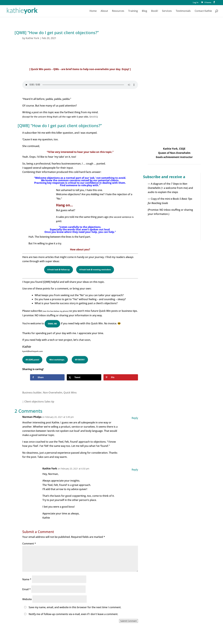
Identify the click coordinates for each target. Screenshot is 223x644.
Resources (118, 11)
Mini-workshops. (57, 360)
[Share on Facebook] (47, 377)
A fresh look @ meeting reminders (95, 270)
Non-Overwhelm (53, 393)
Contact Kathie (203, 11)
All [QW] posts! (32, 360)
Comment (29, 544)
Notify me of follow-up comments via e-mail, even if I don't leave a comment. (71, 614)
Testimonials (183, 11)
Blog (144, 11)
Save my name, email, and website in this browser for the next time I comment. (75, 607)
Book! (155, 11)
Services (167, 11)
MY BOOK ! (80, 360)
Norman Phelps (32, 417)
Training (133, 11)
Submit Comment (129, 621)
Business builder (32, 393)
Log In (196, 3)
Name (27, 579)
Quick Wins (70, 393)
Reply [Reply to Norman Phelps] (135, 418)
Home (93, 11)
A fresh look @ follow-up (59, 270)
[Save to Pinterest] (121, 377)
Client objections (34, 402)
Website (27, 599)
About (104, 11)
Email (26, 589)
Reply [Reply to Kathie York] (135, 470)
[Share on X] (84, 377)
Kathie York (32, 38)
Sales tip (49, 402)
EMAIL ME (52, 324)
